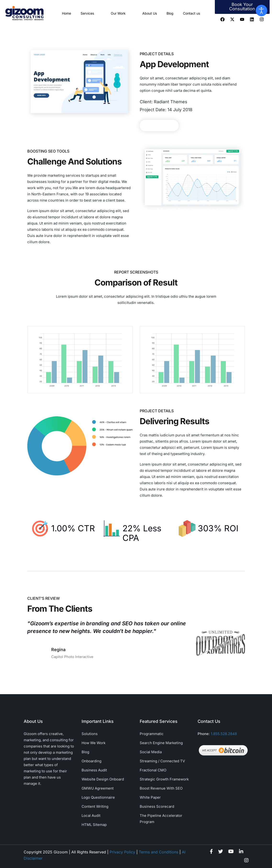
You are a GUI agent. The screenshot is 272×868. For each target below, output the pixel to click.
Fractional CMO (153, 770)
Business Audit (94, 770)
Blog (170, 13)
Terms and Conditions (158, 852)
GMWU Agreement (98, 788)
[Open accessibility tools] (261, 11)
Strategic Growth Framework (164, 779)
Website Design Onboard (103, 779)
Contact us (192, 13)
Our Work (122, 13)
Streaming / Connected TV (162, 761)
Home (67, 13)
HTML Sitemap (94, 825)
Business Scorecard (157, 806)
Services (91, 13)
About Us (150, 13)
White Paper (150, 797)
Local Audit (91, 816)
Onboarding (92, 761)
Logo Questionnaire (98, 797)
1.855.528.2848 (224, 734)
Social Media (151, 752)
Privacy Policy (122, 852)
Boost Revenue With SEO (161, 788)
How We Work (94, 743)
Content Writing (95, 806)
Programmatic (152, 734)
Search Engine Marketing (161, 743)
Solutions (90, 734)
